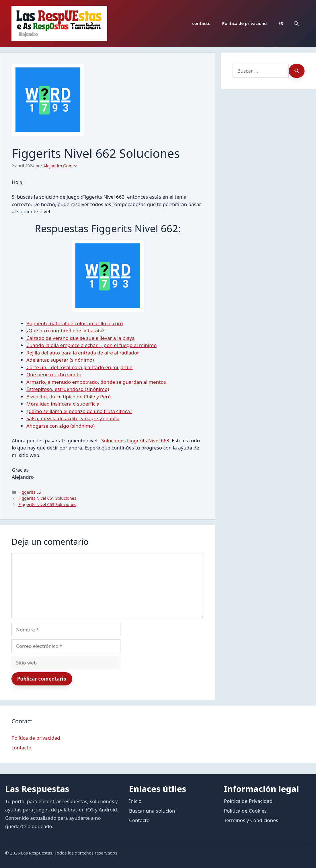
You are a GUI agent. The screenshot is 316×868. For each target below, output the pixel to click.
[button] (297, 23)
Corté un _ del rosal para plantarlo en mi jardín (79, 367)
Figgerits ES (30, 492)
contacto (201, 23)
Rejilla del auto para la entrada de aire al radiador (83, 353)
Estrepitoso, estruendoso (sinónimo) (68, 389)
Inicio (135, 801)
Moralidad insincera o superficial (64, 404)
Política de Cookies (245, 811)
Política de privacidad (244, 23)
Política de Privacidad (248, 801)
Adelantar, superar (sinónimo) (60, 360)
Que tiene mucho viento (54, 374)
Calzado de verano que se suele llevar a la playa (81, 338)
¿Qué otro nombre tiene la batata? (66, 331)
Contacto (139, 820)
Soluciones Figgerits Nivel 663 (135, 440)
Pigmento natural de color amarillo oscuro (75, 323)
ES (281, 23)
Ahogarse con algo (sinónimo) (61, 426)
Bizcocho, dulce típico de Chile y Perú (69, 397)
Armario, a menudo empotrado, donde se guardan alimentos (96, 382)
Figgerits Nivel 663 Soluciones (47, 504)
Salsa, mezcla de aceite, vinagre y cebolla (73, 418)
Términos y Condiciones (251, 820)
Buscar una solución (152, 811)
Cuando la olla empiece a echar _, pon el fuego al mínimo (91, 345)
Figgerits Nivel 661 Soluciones (47, 498)
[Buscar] (297, 71)
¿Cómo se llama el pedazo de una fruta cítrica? (79, 411)
